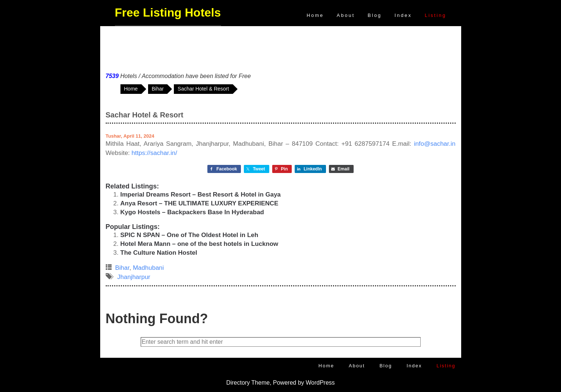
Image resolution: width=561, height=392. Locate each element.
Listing (436, 15)
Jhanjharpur (134, 277)
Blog (375, 15)
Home (315, 15)
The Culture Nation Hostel (159, 253)
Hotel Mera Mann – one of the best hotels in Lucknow (199, 244)
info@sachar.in (435, 144)
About (346, 15)
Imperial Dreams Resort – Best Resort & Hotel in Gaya (201, 195)
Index (403, 15)
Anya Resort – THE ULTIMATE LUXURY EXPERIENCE (199, 203)
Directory (238, 383)
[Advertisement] (281, 47)
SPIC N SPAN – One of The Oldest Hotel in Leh (190, 235)
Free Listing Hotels (168, 13)
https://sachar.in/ (154, 153)
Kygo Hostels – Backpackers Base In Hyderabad (192, 212)
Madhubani (148, 268)
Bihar (122, 268)
